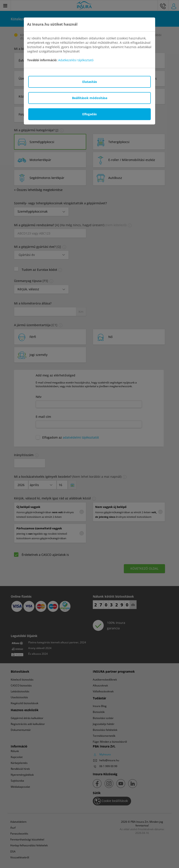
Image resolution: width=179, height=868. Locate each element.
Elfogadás (89, 114)
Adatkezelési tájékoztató (76, 60)
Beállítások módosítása (90, 98)
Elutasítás (90, 82)
